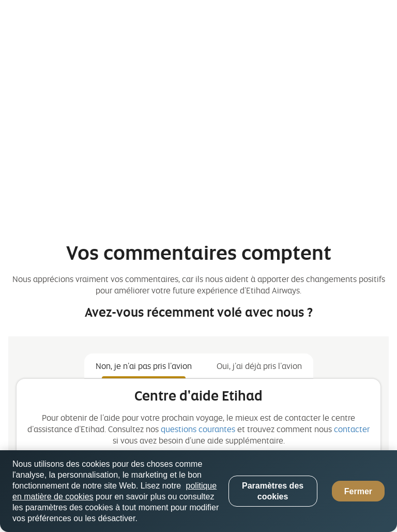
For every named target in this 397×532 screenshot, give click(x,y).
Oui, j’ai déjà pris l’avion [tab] (259, 366)
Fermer (358, 491)
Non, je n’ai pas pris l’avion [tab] (144, 366)
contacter (352, 429)
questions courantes (198, 429)
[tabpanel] (198, 435)
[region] (198, 491)
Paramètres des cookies (273, 491)
